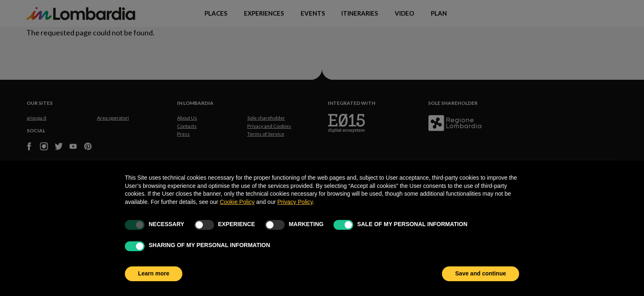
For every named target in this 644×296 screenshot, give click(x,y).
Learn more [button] (154, 273)
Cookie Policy (237, 202)
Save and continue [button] (481, 273)
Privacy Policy (295, 202)
